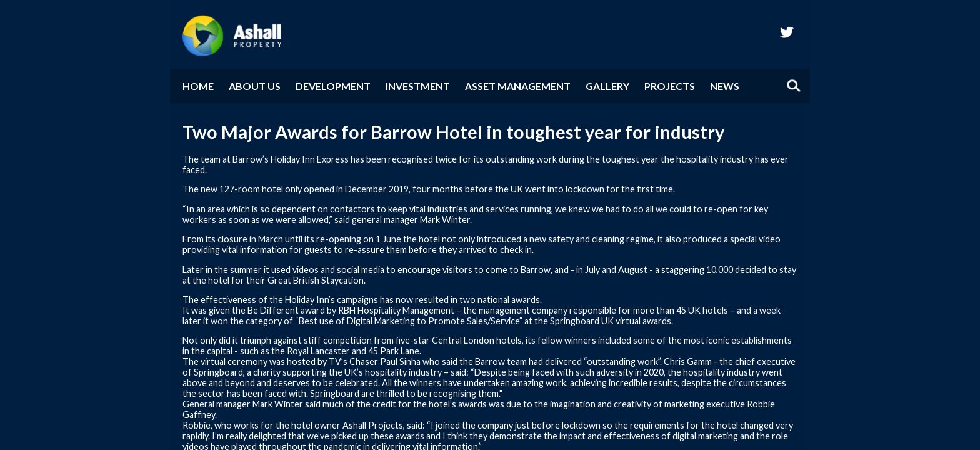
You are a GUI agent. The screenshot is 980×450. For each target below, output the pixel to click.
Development (333, 86)
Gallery (607, 86)
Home (198, 86)
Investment (418, 86)
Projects (670, 86)
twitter (787, 32)
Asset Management (518, 86)
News (725, 86)
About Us (255, 86)
